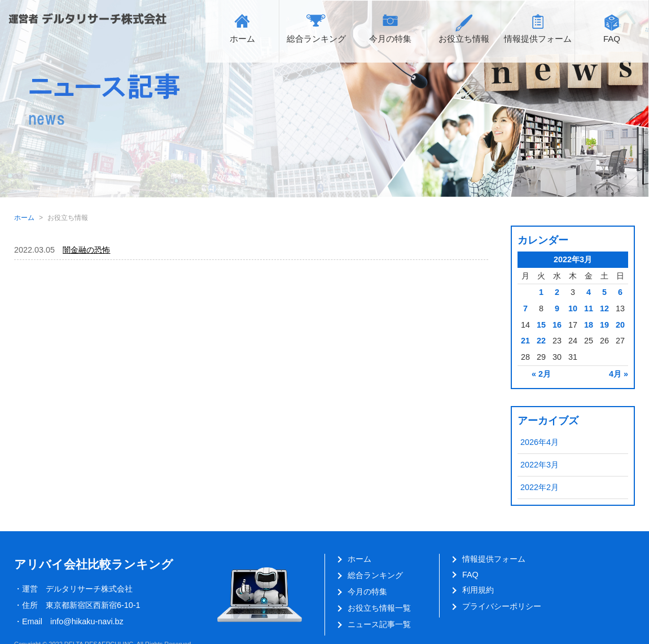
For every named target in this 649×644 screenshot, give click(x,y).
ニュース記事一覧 (379, 624)
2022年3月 (540, 465)
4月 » (619, 374)
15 (541, 325)
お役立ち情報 (464, 39)
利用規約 (478, 590)
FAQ (612, 39)
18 (589, 325)
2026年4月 (540, 442)
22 (541, 341)
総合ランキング (316, 39)
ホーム (242, 39)
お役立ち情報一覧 (379, 608)
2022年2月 (540, 487)
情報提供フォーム (538, 39)
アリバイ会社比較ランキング (94, 564)
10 (573, 308)
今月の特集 (390, 39)
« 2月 (541, 374)
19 (604, 325)
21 (525, 341)
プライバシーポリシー (502, 606)
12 (604, 308)
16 (557, 325)
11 (589, 308)
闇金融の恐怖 (86, 250)
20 (620, 325)
